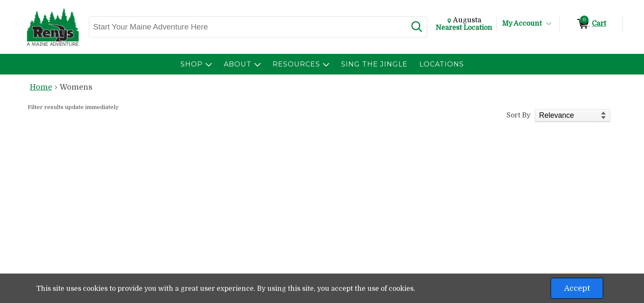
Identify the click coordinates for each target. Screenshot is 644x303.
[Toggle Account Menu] (549, 24)
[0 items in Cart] (591, 24)
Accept (577, 288)
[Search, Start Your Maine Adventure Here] (248, 27)
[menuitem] (196, 64)
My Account (522, 24)
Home (41, 87)
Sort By (518, 115)
